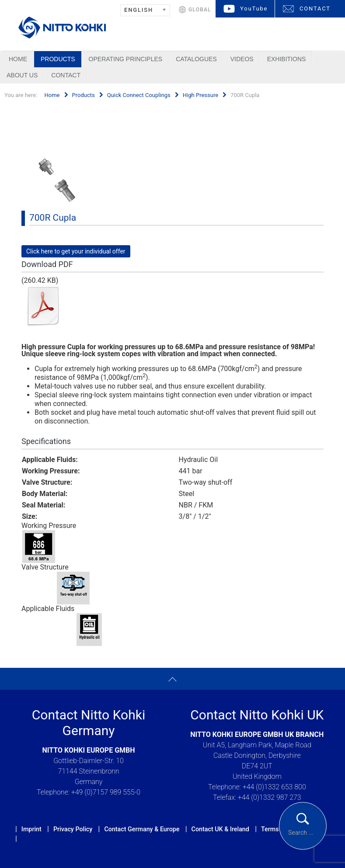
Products (58, 59)
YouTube (254, 9)
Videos (242, 59)
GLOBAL (200, 10)
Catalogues (196, 59)
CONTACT (315, 9)
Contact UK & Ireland (220, 829)
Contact (66, 75)
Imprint (31, 829)
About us (22, 75)
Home (18, 59)
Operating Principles (126, 59)
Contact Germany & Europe (142, 829)
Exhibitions (287, 59)
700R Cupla (53, 218)
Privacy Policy (73, 829)
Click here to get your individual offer (76, 251)
